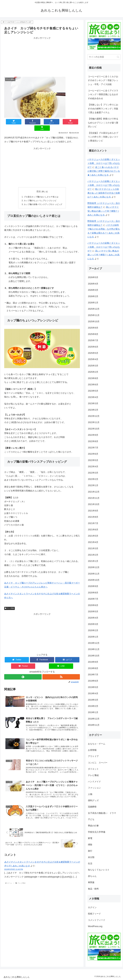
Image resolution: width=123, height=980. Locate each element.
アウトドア (93, 756)
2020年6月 (93, 605)
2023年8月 (93, 378)
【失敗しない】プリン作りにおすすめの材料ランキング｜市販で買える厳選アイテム (103, 109)
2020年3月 (93, 624)
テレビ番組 (9, 602)
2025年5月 (93, 353)
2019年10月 (94, 656)
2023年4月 (93, 397)
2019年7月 (93, 675)
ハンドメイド (94, 782)
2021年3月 (93, 548)
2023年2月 (93, 410)
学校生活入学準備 (97, 832)
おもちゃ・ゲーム (97, 744)
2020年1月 (93, 637)
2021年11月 (94, 498)
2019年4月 (93, 693)
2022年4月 (93, 467)
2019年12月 (94, 643)
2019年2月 (93, 706)
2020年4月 (93, 618)
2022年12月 (94, 416)
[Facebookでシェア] (27, 122)
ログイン (92, 907)
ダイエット (93, 769)
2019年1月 (93, 712)
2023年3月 (93, 403)
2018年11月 (94, 725)
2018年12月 (94, 719)
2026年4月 (93, 284)
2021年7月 (93, 523)
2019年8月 (93, 668)
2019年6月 (93, 681)
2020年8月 (93, 593)
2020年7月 (93, 599)
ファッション (94, 788)
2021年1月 (93, 561)
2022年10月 (94, 429)
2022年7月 (93, 448)
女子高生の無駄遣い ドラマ (102, 813)
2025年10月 (94, 322)
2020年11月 (94, 574)
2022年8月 (93, 441)
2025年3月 (93, 366)
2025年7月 (93, 340)
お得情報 (92, 750)
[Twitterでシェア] (12, 122)
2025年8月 (93, 334)
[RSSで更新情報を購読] (61, 671)
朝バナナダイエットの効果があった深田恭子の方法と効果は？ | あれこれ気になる (104, 193)
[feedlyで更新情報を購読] (23, 671)
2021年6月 (93, 530)
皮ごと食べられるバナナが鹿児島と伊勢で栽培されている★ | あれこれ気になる (104, 171)
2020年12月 (94, 567)
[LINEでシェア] (72, 122)
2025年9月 (93, 328)
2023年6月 (93, 385)
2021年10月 (94, 504)
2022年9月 (93, 435)
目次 (39, 185)
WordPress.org (95, 926)
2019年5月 (93, 687)
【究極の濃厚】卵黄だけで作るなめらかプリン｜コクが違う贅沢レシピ (103, 123)
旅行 (90, 851)
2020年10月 (94, 580)
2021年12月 (94, 492)
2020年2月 (93, 630)
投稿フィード (94, 914)
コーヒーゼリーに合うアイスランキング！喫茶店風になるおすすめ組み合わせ (103, 95)
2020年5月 (93, 612)
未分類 (91, 857)
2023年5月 (93, 391)
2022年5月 (93, 460)
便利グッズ (93, 800)
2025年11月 (94, 315)
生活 (90, 864)
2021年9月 (93, 511)
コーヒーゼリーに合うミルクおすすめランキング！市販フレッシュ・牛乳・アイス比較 (103, 80)
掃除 (90, 845)
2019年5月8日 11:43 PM (14, 865)
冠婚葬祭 (92, 807)
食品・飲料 (93, 889)
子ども (91, 819)
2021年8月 (93, 517)
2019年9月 (93, 662)
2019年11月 (94, 649)
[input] (104, 57)
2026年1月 (93, 303)
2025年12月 (94, 309)
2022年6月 (93, 454)
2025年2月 (93, 372)
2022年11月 (94, 422)
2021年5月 (93, 536)
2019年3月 (93, 700)
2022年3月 (93, 473)
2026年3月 (93, 290)
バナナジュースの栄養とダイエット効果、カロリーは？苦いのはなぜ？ (104, 163)
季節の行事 (93, 826)
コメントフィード (97, 920)
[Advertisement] (42, 57)
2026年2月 (93, 296)
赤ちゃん (92, 876)
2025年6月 (93, 347)
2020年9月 (93, 586)
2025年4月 (93, 359)
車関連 (91, 882)
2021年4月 (93, 542)
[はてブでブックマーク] (42, 122)
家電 (90, 838)
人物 (90, 794)
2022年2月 (93, 479)
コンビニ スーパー (98, 763)
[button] (118, 57)
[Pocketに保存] (57, 122)
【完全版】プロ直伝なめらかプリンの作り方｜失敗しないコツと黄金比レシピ (103, 137)
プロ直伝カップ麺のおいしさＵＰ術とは (41, 190)
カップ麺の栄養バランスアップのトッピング (43, 198)
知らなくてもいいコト (99, 870)
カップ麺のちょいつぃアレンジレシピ (40, 194)
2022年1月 (93, 485)
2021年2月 (93, 555)
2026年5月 (93, 277)
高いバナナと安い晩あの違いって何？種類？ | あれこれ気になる (103, 211)
